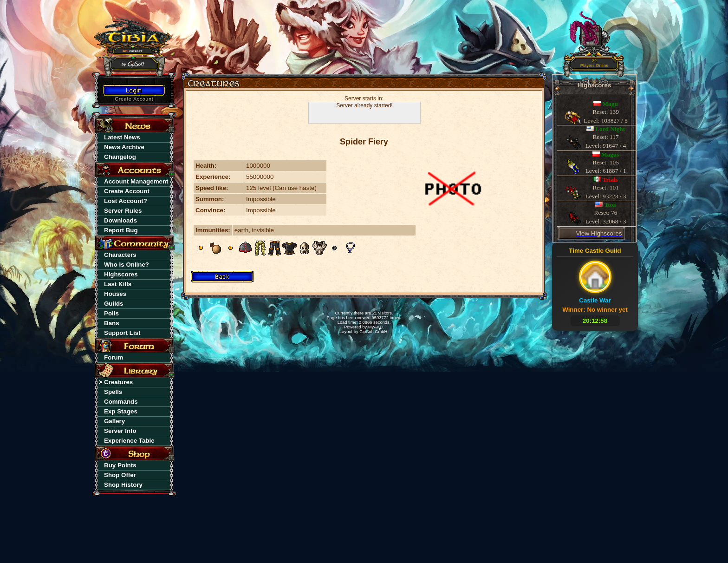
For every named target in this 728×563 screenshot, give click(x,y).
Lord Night (610, 129)
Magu (610, 104)
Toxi (610, 205)
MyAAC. (376, 327)
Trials (610, 180)
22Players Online (595, 63)
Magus (610, 154)
